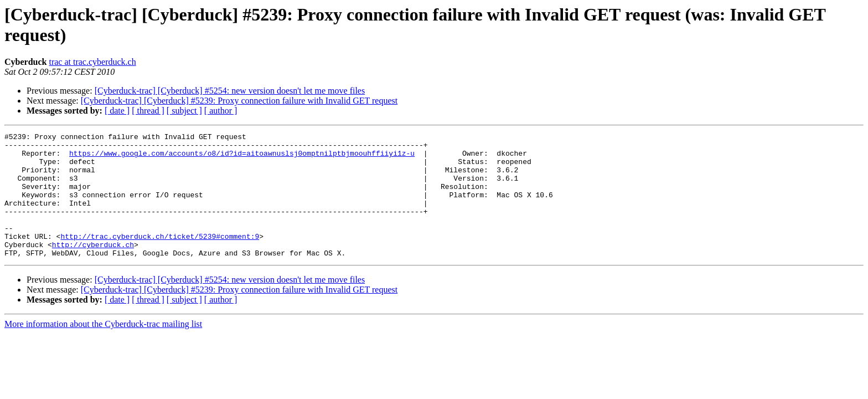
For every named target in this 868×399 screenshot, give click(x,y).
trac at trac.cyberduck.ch (92, 62)
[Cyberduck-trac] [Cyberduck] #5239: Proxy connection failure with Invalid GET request (239, 101)
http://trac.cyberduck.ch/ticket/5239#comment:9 (160, 258)
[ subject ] (184, 111)
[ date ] (117, 111)
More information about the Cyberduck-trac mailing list (103, 349)
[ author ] (221, 111)
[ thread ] (148, 111)
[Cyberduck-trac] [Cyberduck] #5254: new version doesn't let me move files (230, 91)
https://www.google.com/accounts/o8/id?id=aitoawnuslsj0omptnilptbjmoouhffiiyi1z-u (242, 158)
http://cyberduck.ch (93, 268)
